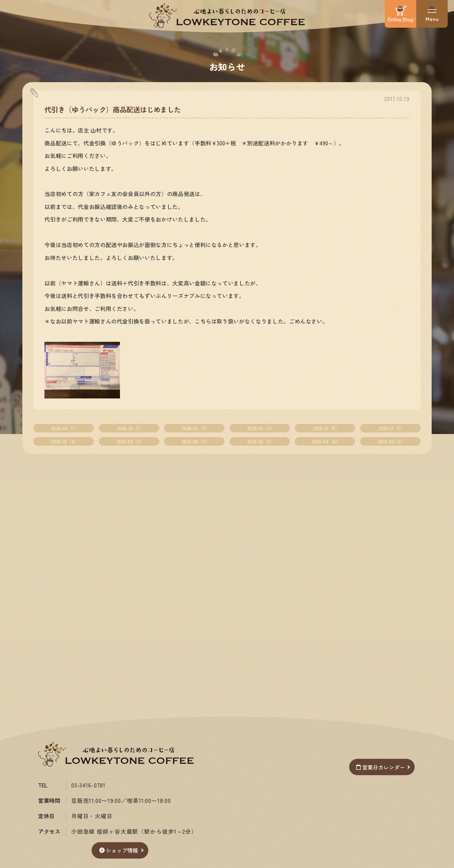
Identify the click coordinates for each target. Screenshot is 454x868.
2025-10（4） (65, 441)
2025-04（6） (326, 441)
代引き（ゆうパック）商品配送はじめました (113, 109)
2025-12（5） (326, 428)
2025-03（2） (392, 441)
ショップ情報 (118, 850)
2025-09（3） (130, 441)
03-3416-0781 (89, 785)
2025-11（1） (391, 428)
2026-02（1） (195, 428)
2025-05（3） (261, 441)
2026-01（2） (261, 428)
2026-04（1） (65, 428)
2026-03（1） (130, 428)
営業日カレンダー (379, 767)
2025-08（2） (196, 441)
